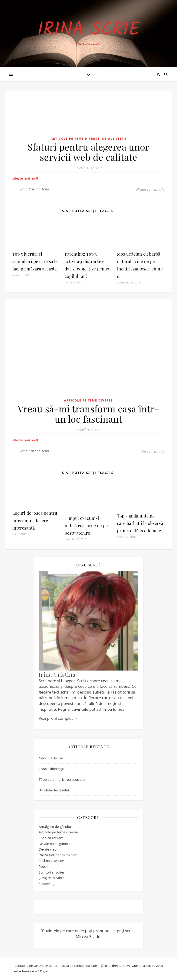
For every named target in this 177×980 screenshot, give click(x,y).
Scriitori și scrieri (52, 872)
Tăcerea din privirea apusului (62, 779)
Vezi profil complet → (58, 718)
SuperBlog (47, 884)
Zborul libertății (51, 769)
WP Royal (41, 971)
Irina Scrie (89, 30)
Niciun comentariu (150, 189)
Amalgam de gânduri (55, 826)
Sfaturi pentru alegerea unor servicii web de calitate (89, 152)
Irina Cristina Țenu (35, 189)
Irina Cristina (57, 674)
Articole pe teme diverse (75, 139)
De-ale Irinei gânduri (55, 844)
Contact (20, 966)
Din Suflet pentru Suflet (58, 855)
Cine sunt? (34, 966)
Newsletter (50, 966)
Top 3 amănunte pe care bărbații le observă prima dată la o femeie (140, 523)
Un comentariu (153, 451)
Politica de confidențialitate (78, 966)
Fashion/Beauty (51, 861)
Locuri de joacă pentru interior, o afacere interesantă (35, 521)
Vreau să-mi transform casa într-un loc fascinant (88, 414)
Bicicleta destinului (54, 790)
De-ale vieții (114, 139)
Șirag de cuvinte (52, 878)
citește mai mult (25, 178)
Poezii (43, 866)
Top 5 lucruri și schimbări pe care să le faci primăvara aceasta (35, 261)
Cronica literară (51, 838)
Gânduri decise (51, 758)
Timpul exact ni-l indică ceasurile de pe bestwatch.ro (86, 526)
